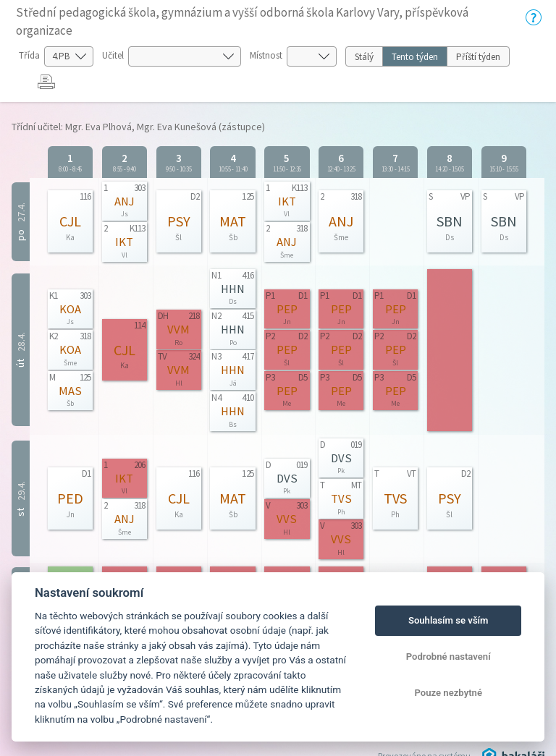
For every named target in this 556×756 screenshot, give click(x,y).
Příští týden (478, 57)
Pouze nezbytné (448, 693)
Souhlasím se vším (448, 620)
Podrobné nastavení (448, 657)
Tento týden (415, 57)
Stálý (364, 57)
